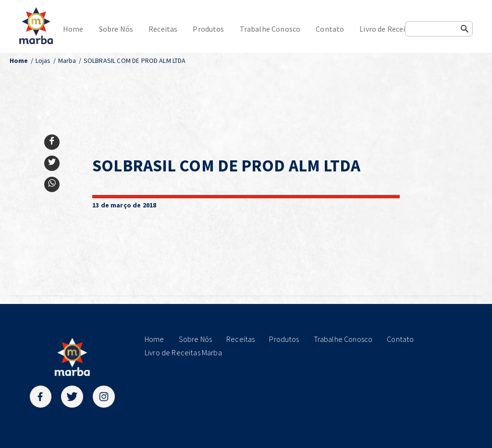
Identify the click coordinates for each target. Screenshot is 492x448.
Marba (67, 61)
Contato (330, 29)
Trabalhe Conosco (270, 29)
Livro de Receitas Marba (399, 29)
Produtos (208, 29)
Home (73, 29)
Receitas (163, 29)
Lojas (43, 61)
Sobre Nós (116, 29)
